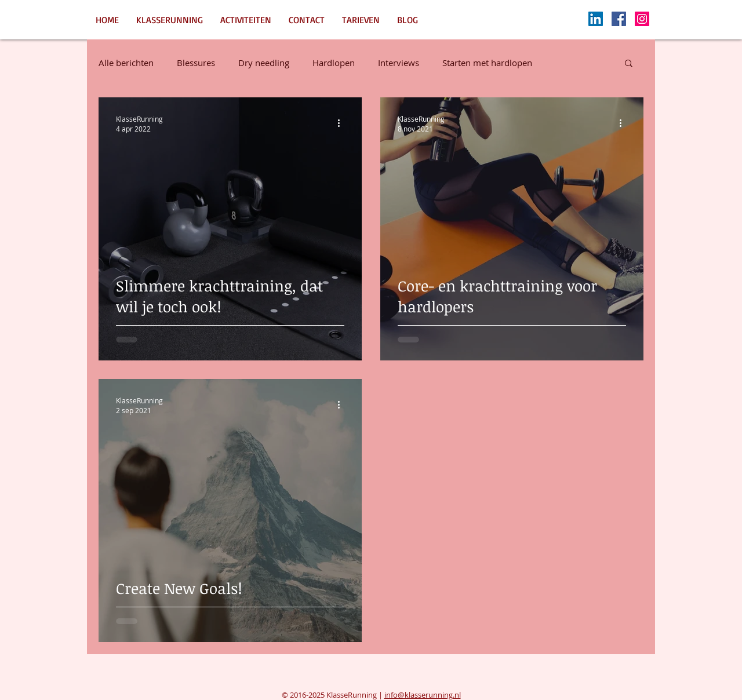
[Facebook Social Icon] (619, 19)
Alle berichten (126, 63)
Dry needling (264, 63)
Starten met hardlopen (487, 63)
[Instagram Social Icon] (642, 19)
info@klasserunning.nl (423, 695)
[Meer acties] (343, 123)
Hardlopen (334, 63)
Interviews (399, 63)
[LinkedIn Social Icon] (596, 19)
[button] (629, 64)
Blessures (196, 63)
